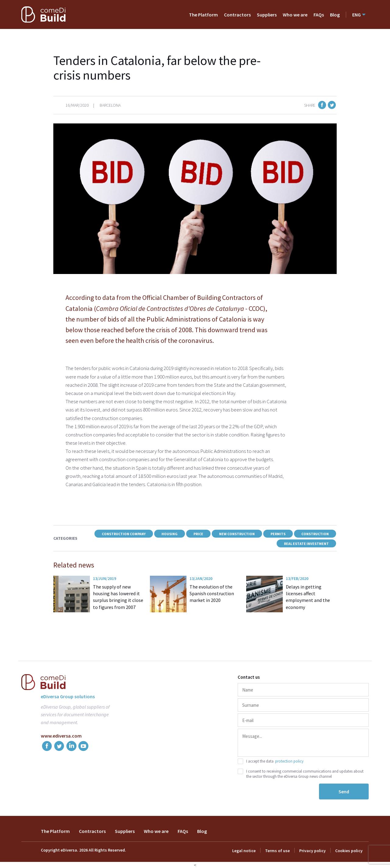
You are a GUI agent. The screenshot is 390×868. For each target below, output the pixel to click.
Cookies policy (349, 851)
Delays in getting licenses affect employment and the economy (308, 597)
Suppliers (267, 15)
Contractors (237, 15)
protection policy (289, 761)
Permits (278, 534)
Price (198, 534)
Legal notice (244, 851)
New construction (237, 534)
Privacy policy (312, 851)
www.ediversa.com (61, 736)
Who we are (295, 15)
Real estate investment (306, 544)
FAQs (319, 15)
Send (344, 792)
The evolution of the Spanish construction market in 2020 (212, 594)
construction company (124, 534)
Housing (170, 534)
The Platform (203, 15)
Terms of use (277, 851)
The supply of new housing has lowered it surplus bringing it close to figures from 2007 (118, 597)
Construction (315, 534)
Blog (335, 15)
